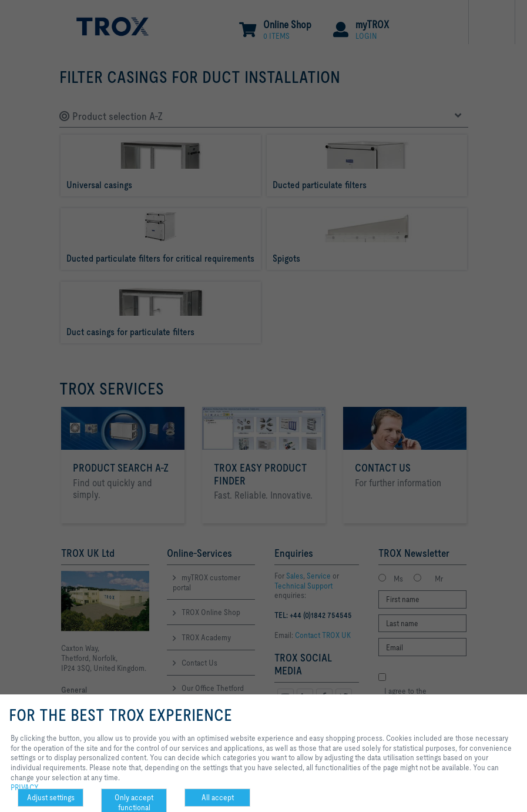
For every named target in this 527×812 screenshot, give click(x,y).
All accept (218, 797)
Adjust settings (51, 797)
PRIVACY (25, 787)
